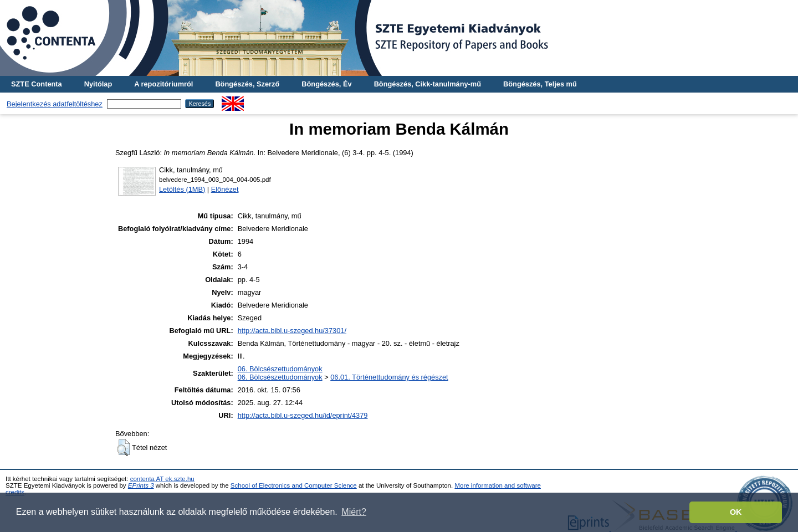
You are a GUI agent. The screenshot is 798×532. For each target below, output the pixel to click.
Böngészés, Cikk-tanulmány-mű (428, 84)
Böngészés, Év (326, 84)
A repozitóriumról (163, 84)
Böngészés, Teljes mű (540, 84)
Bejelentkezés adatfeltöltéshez (55, 104)
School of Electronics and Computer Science (294, 485)
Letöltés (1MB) (182, 189)
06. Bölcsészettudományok (280, 369)
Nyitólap (98, 84)
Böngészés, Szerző (247, 84)
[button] (123, 448)
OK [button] (736, 512)
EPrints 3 (141, 485)
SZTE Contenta (37, 84)
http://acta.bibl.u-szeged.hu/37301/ (292, 331)
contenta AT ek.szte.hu (162, 479)
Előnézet (225, 189)
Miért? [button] (354, 512)
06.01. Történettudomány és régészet (389, 377)
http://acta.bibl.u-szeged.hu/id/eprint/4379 (303, 415)
